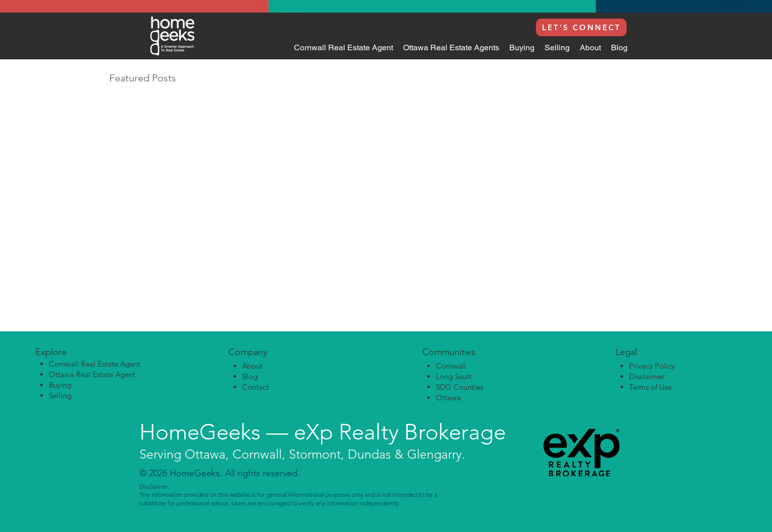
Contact (255, 387)
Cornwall (451, 366)
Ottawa (448, 397)
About (252, 366)
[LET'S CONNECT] (581, 27)
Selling (60, 395)
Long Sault (454, 376)
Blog (250, 376)
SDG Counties (459, 387)
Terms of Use (650, 387)
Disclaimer (647, 376)
